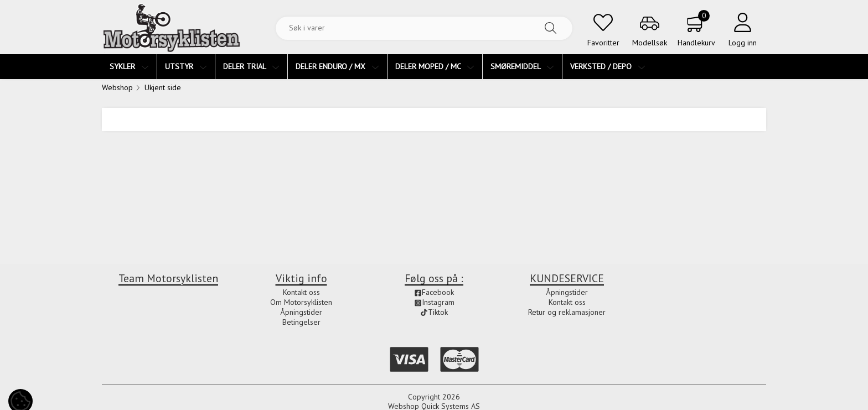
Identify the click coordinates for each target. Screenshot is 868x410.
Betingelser (301, 322)
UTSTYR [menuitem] (186, 66)
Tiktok (434, 312)
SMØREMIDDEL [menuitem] (522, 66)
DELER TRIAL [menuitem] (251, 66)
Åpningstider (301, 312)
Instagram (434, 302)
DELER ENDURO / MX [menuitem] (337, 66)
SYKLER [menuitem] (129, 66)
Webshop (117, 87)
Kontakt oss (301, 292)
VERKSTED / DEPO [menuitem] (608, 66)
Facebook (434, 292)
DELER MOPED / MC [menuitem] (435, 66)
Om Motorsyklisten (301, 302)
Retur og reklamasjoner (567, 312)
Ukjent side (163, 87)
